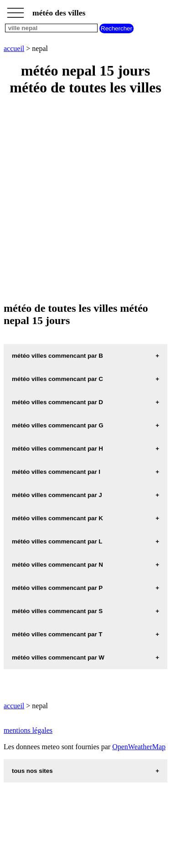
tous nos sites (32, 771)
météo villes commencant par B (57, 356)
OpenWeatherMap (139, 747)
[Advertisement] (85, 200)
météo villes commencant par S (57, 611)
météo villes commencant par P (57, 588)
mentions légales (28, 730)
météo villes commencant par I (56, 472)
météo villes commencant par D (57, 402)
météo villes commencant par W (58, 657)
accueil (14, 48)
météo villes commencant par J (57, 495)
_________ (16, 10)
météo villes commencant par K (57, 518)
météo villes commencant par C (57, 379)
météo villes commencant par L (57, 541)
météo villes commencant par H (57, 449)
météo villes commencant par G (58, 425)
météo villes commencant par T (57, 634)
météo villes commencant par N (57, 565)
